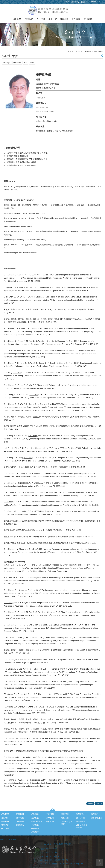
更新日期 (4, 839)
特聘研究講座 (37, 822)
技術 (25, 63)
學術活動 (50, 822)
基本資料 (7, 63)
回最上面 (99, 804)
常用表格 (88, 19)
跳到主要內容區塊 (1, 1)
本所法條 (20, 822)
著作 (32, 63)
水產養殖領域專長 (67, 823)
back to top (100, 862)
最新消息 (5, 818)
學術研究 (53, 19)
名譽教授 (35, 832)
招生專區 (76, 19)
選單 (52, 810)
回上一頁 (90, 804)
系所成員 (41, 19)
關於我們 (29, 19)
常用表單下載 (97, 818)
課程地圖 (64, 19)
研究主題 (17, 63)
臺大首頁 (75, 2)
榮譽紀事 (5, 825)
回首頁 (67, 2)
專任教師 (35, 818)
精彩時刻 (5, 822)
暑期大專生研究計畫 (82, 826)
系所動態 (17, 19)
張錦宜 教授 (98, 51)
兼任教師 (88, 51)
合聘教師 (35, 825)
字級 (100, 2)
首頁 (72, 51)
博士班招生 (81, 822)
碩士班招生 (81, 818)
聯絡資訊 (84, 2)
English (93, 2)
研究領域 (50, 818)
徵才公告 (5, 829)
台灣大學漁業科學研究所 (52, 10)
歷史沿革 (20, 818)
